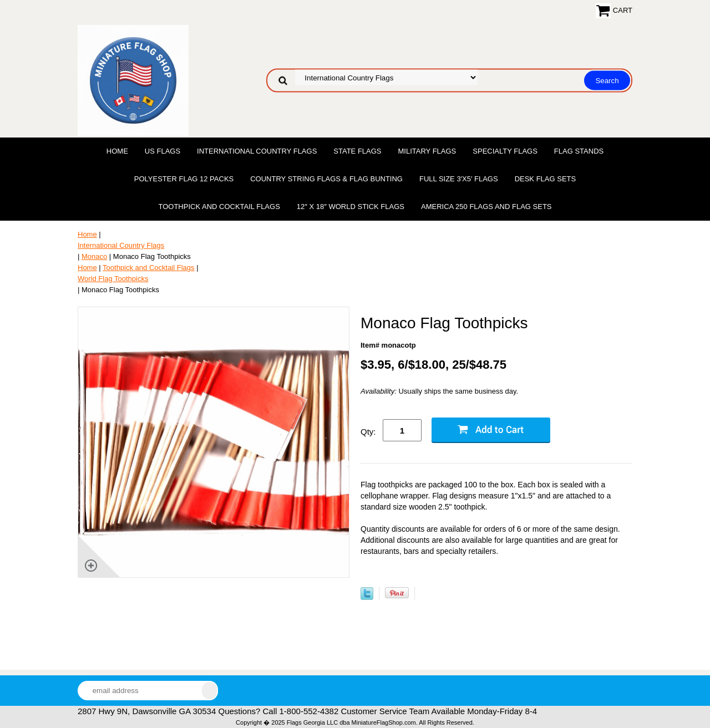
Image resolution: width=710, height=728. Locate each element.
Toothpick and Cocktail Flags (219, 207)
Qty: (368, 432)
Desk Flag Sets (546, 179)
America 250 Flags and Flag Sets (486, 207)
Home (117, 151)
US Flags (163, 151)
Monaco (94, 256)
